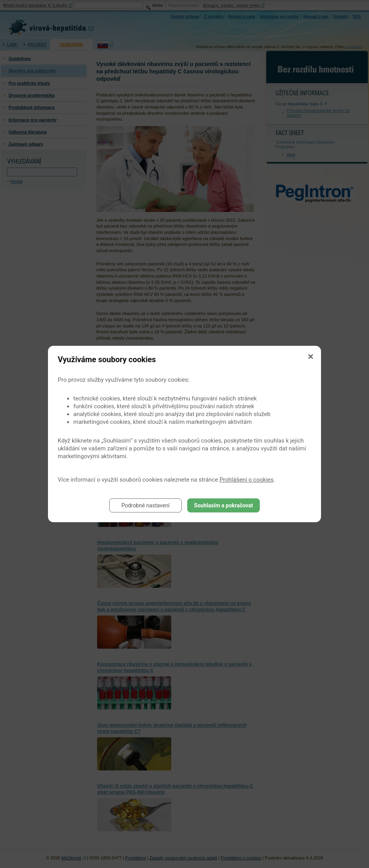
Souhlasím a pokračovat (224, 505)
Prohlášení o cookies (247, 480)
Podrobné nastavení (145, 505)
